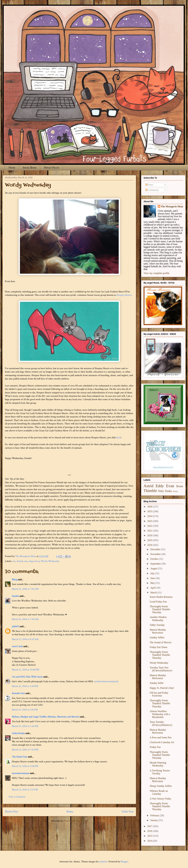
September (156, 564)
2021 (150, 531)
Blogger (124, 862)
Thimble (150, 491)
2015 (150, 836)
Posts (149, 185)
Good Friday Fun (158, 602)
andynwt (103, 862)
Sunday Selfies (157, 637)
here (119, 438)
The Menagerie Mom (172, 206)
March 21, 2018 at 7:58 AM (25, 619)
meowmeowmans (21, 773)
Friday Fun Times (159, 647)
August (154, 568)
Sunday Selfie (157, 683)
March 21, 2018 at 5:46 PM (25, 726)
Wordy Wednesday (50, 561)
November (156, 554)
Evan (37, 561)
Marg (15, 580)
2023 (150, 521)
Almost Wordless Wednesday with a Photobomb (160, 714)
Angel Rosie (29, 168)
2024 (150, 516)
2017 (150, 826)
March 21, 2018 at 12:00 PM (25, 670)
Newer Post (11, 812)
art (14, 561)
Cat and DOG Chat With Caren (27, 677)
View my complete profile (156, 273)
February (155, 815)
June (153, 578)
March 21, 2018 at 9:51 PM (25, 790)
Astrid (20, 561)
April (153, 588)
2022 (150, 526)
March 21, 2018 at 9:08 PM (25, 766)
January (155, 820)
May (153, 583)
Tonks (168, 491)
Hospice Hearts (124, 295)
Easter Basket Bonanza (161, 597)
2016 (150, 831)
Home (12, 168)
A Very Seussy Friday (160, 799)
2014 (150, 841)
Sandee (15, 596)
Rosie (180, 486)
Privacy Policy (51, 168)
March (154, 593)
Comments (152, 190)
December (156, 549)
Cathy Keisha (18, 733)
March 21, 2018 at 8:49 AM (25, 639)
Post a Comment (17, 797)
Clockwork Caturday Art (162, 742)
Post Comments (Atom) (76, 821)
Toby (161, 491)
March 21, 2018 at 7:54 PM (25, 750)
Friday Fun (155, 747)
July (153, 573)
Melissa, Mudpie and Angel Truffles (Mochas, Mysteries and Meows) (46, 717)
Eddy (160, 486)
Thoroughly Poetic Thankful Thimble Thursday (160, 609)
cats (26, 561)
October (155, 559)
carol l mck (17, 646)
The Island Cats (20, 757)
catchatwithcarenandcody (106, 681)
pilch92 (15, 626)
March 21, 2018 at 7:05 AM (25, 589)
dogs (31, 561)
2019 (150, 540)
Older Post (128, 812)
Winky (175, 491)
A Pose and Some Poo (161, 737)
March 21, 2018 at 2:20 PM (25, 686)
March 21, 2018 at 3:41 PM (25, 710)
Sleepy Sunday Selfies (161, 786)
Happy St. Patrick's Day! (162, 688)
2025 (150, 511)
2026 (150, 507)
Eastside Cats (18, 693)
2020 (150, 535)
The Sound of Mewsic (161, 642)
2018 (150, 545)
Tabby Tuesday (157, 625)
